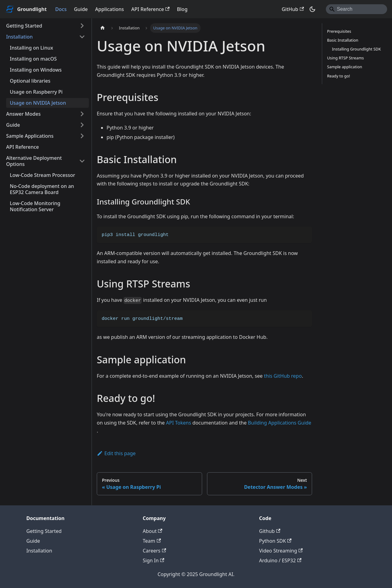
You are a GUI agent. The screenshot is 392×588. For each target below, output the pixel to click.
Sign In (153, 560)
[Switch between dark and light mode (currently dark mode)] (312, 9)
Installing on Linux (31, 48)
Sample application (345, 67)
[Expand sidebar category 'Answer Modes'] (82, 114)
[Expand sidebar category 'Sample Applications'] (82, 136)
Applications (110, 9)
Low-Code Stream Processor (42, 175)
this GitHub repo (283, 376)
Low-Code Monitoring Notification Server (35, 206)
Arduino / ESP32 (280, 560)
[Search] (356, 9)
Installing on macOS (33, 59)
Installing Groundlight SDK (356, 49)
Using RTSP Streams (345, 58)
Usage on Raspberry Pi (36, 92)
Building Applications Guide (279, 423)
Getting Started (24, 26)
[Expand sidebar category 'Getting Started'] (82, 26)
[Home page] (103, 28)
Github (270, 531)
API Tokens (179, 423)
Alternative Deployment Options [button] (34, 161)
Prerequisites (339, 31)
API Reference (151, 9)
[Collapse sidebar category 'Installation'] (82, 37)
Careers (154, 551)
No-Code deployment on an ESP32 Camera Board (42, 189)
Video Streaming (281, 551)
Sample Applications (30, 136)
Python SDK (275, 541)
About (153, 531)
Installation (19, 37)
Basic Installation (343, 40)
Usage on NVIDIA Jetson (38, 103)
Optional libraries (30, 81)
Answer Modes (23, 114)
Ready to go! (339, 76)
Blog (182, 9)
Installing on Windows (36, 70)
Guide (81, 9)
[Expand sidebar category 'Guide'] (82, 125)
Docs (61, 9)
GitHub (293, 9)
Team (152, 541)
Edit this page (116, 453)
